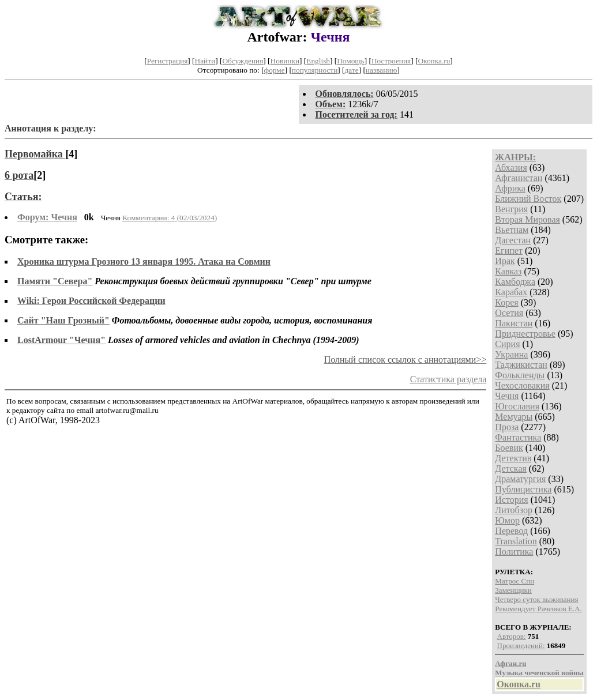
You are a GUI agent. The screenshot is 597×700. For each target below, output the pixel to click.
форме (275, 70)
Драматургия (520, 479)
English (318, 61)
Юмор (507, 520)
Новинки (285, 61)
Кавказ (508, 271)
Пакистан (514, 323)
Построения (391, 61)
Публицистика (523, 489)
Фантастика (518, 437)
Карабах (511, 292)
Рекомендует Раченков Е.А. (538, 609)
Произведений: (521, 646)
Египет (509, 251)
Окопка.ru (434, 61)
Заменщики (513, 590)
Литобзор (514, 510)
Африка (510, 188)
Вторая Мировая (527, 219)
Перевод (511, 531)
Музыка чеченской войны (539, 673)
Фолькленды (520, 375)
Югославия (517, 406)
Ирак (505, 261)
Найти (205, 61)
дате (352, 70)
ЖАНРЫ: (515, 157)
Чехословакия (522, 385)
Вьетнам (512, 230)
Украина (511, 354)
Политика (514, 552)
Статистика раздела (448, 379)
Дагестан (513, 240)
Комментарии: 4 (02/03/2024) (170, 218)
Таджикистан (521, 365)
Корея (506, 302)
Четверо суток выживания (536, 599)
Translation (516, 541)
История (511, 500)
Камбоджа (515, 282)
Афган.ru (510, 663)
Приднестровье (525, 334)
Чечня (507, 396)
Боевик (509, 448)
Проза (507, 427)
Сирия (507, 344)
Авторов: (512, 636)
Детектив (513, 458)
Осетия (509, 313)
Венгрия (511, 209)
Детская (511, 468)
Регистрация (168, 61)
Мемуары (514, 417)
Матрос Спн (515, 581)
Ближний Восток (528, 199)
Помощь (350, 61)
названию (382, 70)
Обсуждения (243, 61)
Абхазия (511, 168)
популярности (315, 70)
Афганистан (519, 178)
